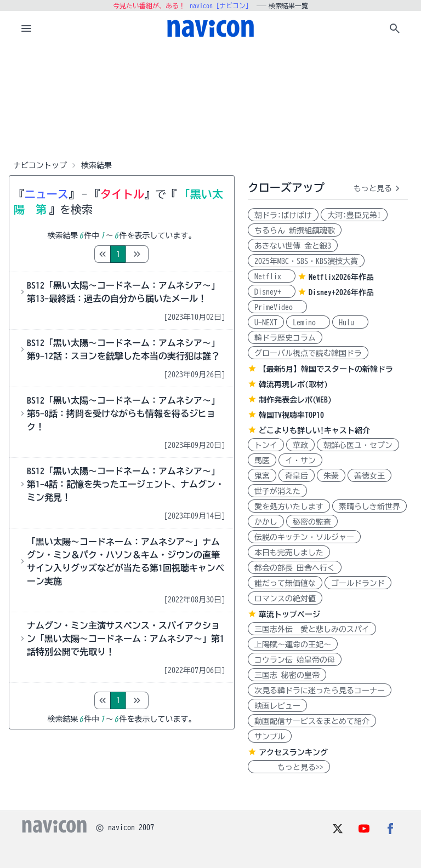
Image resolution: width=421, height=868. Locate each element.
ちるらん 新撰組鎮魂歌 (295, 231)
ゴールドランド (358, 583)
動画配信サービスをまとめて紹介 (312, 721)
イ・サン (300, 461)
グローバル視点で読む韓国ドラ (308, 353)
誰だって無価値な (285, 583)
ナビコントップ (40, 165)
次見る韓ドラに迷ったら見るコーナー (320, 691)
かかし (266, 522)
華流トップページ (289, 614)
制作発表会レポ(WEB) (295, 400)
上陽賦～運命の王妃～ (293, 645)
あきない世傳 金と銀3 (293, 246)
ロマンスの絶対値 (285, 599)
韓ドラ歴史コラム (285, 338)
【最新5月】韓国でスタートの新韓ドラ (326, 369)
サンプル (270, 737)
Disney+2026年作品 (341, 292)
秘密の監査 (312, 522)
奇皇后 (297, 476)
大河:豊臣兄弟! (354, 215)
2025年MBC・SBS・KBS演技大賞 (306, 261)
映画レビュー (277, 706)
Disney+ (272, 292)
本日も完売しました (289, 553)
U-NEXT (266, 323)
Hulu (350, 323)
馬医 (262, 461)
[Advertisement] (210, 101)
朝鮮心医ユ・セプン (358, 445)
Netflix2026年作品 (341, 277)
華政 (300, 445)
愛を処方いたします (289, 507)
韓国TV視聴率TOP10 (291, 415)
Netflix (272, 277)
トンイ (266, 445)
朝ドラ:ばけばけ (283, 215)
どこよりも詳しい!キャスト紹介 (314, 430)
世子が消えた (277, 491)
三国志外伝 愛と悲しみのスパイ (312, 629)
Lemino (308, 323)
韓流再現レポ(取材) (293, 384)
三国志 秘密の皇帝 (287, 675)
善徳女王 (369, 476)
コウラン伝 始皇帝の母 (295, 660)
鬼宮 (262, 476)
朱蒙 (331, 476)
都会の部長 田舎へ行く (295, 568)
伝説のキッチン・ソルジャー (304, 537)
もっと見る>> (289, 767)
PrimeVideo (277, 307)
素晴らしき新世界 (369, 507)
